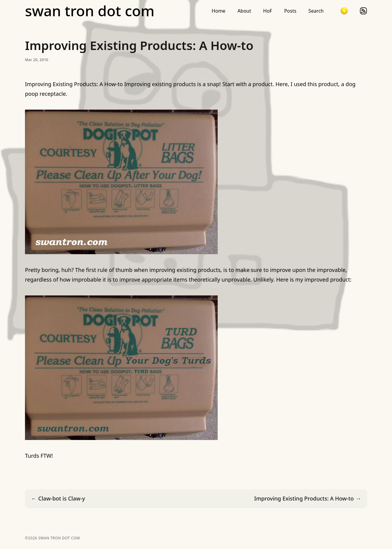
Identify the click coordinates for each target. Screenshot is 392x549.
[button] (344, 11)
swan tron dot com (90, 11)
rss (363, 11)
